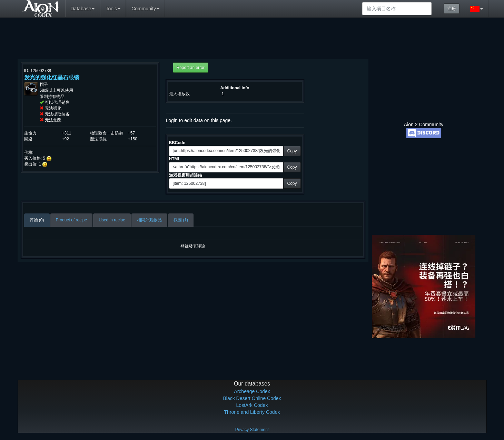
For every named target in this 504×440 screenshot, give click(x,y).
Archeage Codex (252, 391)
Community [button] (145, 9)
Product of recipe (72, 220)
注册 (452, 9)
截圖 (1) (181, 220)
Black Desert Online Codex (252, 398)
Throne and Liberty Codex (252, 412)
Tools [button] (113, 9)
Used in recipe (112, 220)
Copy (292, 151)
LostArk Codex (252, 405)
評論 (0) (37, 220)
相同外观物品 (149, 220)
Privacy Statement (252, 430)
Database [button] (83, 9)
